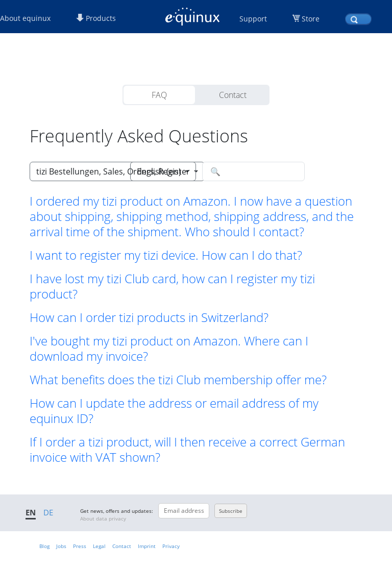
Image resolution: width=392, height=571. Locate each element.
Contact (233, 95)
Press (80, 546)
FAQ (159, 95)
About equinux (25, 18)
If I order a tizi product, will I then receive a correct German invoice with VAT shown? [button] (187, 450)
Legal (99, 546)
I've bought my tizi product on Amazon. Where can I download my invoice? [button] (169, 349)
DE (48, 512)
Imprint (147, 546)
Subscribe (231, 511)
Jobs (61, 546)
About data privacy (103, 518)
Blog (44, 546)
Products (96, 18)
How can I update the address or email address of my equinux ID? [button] (174, 411)
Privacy (171, 546)
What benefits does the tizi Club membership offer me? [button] (178, 380)
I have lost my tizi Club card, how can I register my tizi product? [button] (172, 286)
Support (253, 19)
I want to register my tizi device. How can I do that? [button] (166, 255)
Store (311, 19)
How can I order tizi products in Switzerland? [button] (149, 317)
